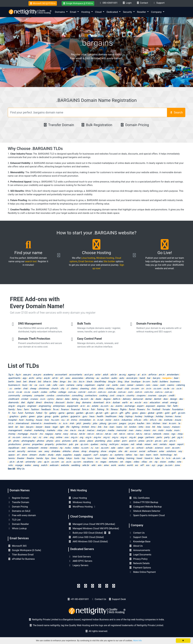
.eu (112, 406)
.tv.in (168, 458)
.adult (105, 375)
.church (55, 389)
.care (122, 385)
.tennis (11, 458)
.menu (138, 430)
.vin (150, 462)
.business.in (14, 385)
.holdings (149, 416)
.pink (75, 441)
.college (62, 392)
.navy (65, 434)
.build (155, 382)
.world (130, 465)
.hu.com (55, 420)
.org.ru (115, 437)
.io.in (65, 423)
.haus (92, 416)
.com (130, 392)
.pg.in (180, 437)
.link (99, 427)
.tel (175, 455)
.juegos (122, 423)
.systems (119, 455)
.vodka (171, 462)
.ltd (153, 427)
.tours (90, 458)
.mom (176, 430)
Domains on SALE (19, 511)
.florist (132, 409)
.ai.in (144, 375)
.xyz (153, 465)
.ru (92, 448)
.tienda (39, 458)
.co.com (157, 389)
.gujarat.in (75, 416)
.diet (23, 402)
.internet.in (36, 423)
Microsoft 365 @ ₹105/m (43, 3)
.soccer (133, 451)
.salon (120, 448)
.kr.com (172, 423)
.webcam (54, 465)
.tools (77, 458)
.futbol (39, 413)
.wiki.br (86, 465)
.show (103, 451)
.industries (126, 420)
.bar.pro (156, 378)
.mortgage (23, 434)
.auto (121, 378)
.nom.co (26, 437)
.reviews (53, 448)
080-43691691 (108, 3)
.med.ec (90, 430)
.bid (39, 382)
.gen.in (114, 413)
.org (81, 437)
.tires (53, 458)
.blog (120, 382)
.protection (61, 444)
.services (31, 451)
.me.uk (81, 430)
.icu (63, 420)
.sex (40, 451)
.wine (106, 465)
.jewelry (87, 423)
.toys (104, 458)
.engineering (44, 406)
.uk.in (12, 462)
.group (47, 416)
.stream (33, 455)
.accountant (61, 375)
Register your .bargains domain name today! (96, 54)
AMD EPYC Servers (80, 561)
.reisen (147, 444)
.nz (40, 437)
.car (108, 385)
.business (175, 382)
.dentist (157, 399)
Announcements (140, 550)
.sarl (127, 448)
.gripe (39, 416)
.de (92, 399)
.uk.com (176, 458)
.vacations (88, 462)
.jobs (95, 423)
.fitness (114, 409)
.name (58, 434)
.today (61, 458)
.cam (61, 385)
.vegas (103, 462)
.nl (9, 437)
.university (30, 462)
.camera (70, 385)
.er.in (82, 406)
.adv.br (113, 375)
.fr (9, 413)
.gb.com (89, 413)
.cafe (55, 385)
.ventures (113, 462)
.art (61, 378)
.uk (184, 458)
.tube (157, 458)
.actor (98, 375)
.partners (150, 437)
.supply (77, 455)
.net (115, 434)
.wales (28, 465)
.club (127, 389)
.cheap (33, 389)
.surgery (103, 455)
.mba (60, 430)
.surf (95, 455)
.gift (121, 413)
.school (140, 448)
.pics (57, 441)
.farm (26, 409)
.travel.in (148, 458)
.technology (166, 455)
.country (130, 396)
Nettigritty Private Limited (150, 625)
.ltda (159, 427)
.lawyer (39, 427)
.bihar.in (47, 382)
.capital (100, 385)
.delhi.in (116, 399)
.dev (181, 399)
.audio (114, 378)
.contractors (91, 396)
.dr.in (108, 402)
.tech (155, 455)
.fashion (35, 409)
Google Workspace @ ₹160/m (78, 3)
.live (105, 427)
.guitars (64, 416)
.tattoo (128, 455)
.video (136, 462)
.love (148, 427)
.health (100, 416)
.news (166, 434)
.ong (51, 437)
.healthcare (111, 416)
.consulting (77, 396)
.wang (36, 465)
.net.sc (147, 434)
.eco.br (138, 402)
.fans (19, 409)
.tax (136, 455)
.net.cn (90, 434)
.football (156, 409)
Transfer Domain (59, 125)
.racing (103, 444)
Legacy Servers (78, 565)
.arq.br (47, 378)
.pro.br (149, 441)
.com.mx (148, 392)
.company (27, 396)
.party (167, 437)
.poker (116, 441)
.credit (171, 396)
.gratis (23, 416)
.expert (140, 406)
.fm (148, 409)
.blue (127, 382)
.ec (131, 402)
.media (111, 430)
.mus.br (33, 434)
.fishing (100, 409)
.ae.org (122, 375)
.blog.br (112, 382)
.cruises (34, 399)
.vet (121, 462)
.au (97, 378)
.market (28, 430)
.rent (155, 444)
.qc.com (84, 444)
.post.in (132, 441)
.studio (42, 455)
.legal (55, 427)
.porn (124, 441)
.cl (67, 389)
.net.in (122, 434)
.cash (162, 385)
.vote (179, 462)
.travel (139, 458)
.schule (149, 448)
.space (11, 455)
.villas (144, 462)
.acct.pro (89, 375)
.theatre (30, 458)
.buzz (25, 385)
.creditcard (13, 399)
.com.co (101, 392)
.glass (143, 413)
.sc (133, 448)
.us (62, 462)
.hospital (12, 420)
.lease (47, 427)
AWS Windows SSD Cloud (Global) (88, 542)
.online (59, 437)
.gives (135, 413)
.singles (112, 451)
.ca (35, 385)
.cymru (50, 399)
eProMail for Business (21, 559)
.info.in (153, 420)
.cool (112, 396)
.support (87, 455)
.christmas (44, 389)
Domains (60, 12)
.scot (167, 448)
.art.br (55, 378)
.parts (159, 437)
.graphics (14, 416)
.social (142, 451)
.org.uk (132, 437)
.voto (10, 465)
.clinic (101, 389)
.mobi (161, 430)
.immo (74, 420)
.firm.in (85, 409)
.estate (95, 406)
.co (173, 389)
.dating (75, 399)
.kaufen (141, 423)
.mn (154, 430)
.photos (40, 441)
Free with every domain (22, 515)
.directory (48, 402)
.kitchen (156, 423)
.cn (142, 389)
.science (158, 448)
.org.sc (123, 437)
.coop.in (120, 396)
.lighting (75, 427)
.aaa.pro (27, 375)
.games (70, 413)
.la (179, 423)
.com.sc (168, 392)
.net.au (73, 434)
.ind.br (108, 420)
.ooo (66, 437)
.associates (77, 378)
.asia (67, 378)
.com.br (82, 392)
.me (66, 430)
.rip (61, 448)
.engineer (32, 406)
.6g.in (18, 375)
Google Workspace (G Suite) (25, 550)
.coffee (53, 392)
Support (159, 3)
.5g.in (11, 375)
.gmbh (159, 413)
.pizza (82, 441)
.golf (173, 413)
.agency (131, 375)
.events (119, 406)
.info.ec (137, 420)
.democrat (138, 399)
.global (151, 413)
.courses (152, 396)
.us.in (68, 462)
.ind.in (116, 420)
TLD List (14, 520)
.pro (165, 441)
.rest (23, 448)
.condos (50, 396)
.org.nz (106, 437)
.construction (63, 396)
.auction (105, 378)
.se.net (11, 451)
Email (73, 12)
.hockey (138, 416)
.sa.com (104, 448)
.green (32, 416)
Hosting (86, 12)
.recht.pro (114, 444)
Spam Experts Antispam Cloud (147, 515)
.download (98, 402)
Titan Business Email (21, 555)
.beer (176, 378)
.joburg (103, 423)
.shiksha (66, 451)
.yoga (160, 465)
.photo (16, 441)
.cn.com (135, 389)
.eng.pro (21, 406)
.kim (148, 423)
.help (121, 416)
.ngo (173, 434)
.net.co (99, 434)
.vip (156, 462)
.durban (116, 402)
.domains (86, 402)
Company (157, 12)
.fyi (45, 413)
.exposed (150, 406)
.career (130, 385)
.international (22, 423)
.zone (177, 465)
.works (121, 465)
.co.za (27, 392)
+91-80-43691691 (80, 599)
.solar (161, 451)
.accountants (75, 375)
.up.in (46, 462)
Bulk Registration (96, 125)
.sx (111, 455)
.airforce (152, 375)
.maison (175, 427)
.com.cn (91, 392)
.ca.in (41, 385)
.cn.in (148, 389)
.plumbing (100, 441)
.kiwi (164, 423)
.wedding (75, 465)
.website (65, 465)
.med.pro (101, 430)
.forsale (166, 409)
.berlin (11, 382)
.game (61, 413)
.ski (126, 451)
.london (132, 427)
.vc (96, 462)
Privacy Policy (138, 559)
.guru (85, 416)
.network (157, 434)
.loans (119, 427)
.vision (163, 462)
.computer (39, 396)
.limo (93, 427)
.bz (31, 385)
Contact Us (137, 533)
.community (14, 396)
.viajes (128, 462)
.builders (164, 382)
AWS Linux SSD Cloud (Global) (86, 537)
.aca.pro (37, 375)
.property (49, 444)
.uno (39, 462)
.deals (98, 399)
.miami (147, 430)
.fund (20, 413)
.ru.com (85, 448)
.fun (14, 413)
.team (148, 455)
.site (120, 451)
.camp (79, 385)
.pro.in (172, 441)
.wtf (142, 465)
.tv (163, 458)
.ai (138, 375)
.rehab (139, 444)
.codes (44, 392)
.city (62, 389)
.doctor (70, 402)
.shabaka (55, 451)
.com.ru (159, 392)
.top (83, 458)
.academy (48, 375)
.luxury (166, 427)
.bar (149, 378)
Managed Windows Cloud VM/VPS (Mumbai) (94, 528)
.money (12, 434)
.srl (18, 455)
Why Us (21, 469)
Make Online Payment (142, 572)
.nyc (34, 437)
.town (97, 458)
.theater (20, 458)
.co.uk (19, 392)
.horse (177, 416)
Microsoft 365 (17, 546)
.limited (85, 427)
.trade (112, 458)
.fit (107, 409)
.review (44, 448)
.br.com (146, 382)
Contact (142, 3)
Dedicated (113, 12)
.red (132, 444)
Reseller (142, 12)
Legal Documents (140, 555)
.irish (72, 423)
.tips (47, 458)
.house (39, 420)
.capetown (89, 385)
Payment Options (140, 568)
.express (161, 406)
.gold (167, 413)
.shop (84, 451)
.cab (48, 385)
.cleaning (84, 389)
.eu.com (104, 406)
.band (142, 378)
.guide (55, 416)
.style (58, 455)
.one (45, 437)
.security (21, 451)
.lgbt (62, 427)
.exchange (130, 406)
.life (67, 427)
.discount (60, 402)
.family (11, 409)
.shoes (76, 451)
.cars (148, 385)
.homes (169, 416)
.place (90, 441)
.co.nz (11, 392)
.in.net (100, 420)
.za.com (168, 465)
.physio (50, 441)
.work (113, 465)
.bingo (63, 382)
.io (59, 423)
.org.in (88, 437)
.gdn (106, 413)
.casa (155, 385)
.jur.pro (131, 423)
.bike (55, 382)
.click (93, 389)
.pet (173, 437)
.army (39, 378)
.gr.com (181, 413)
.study (50, 455)
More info (137, 641)
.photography (28, 441)
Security (128, 12)
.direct (39, 402)
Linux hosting (88, 258)
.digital (30, 402)
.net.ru (139, 434)
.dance (59, 399)
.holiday (159, 416)
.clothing (110, 389)
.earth (125, 402)
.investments (50, 423)
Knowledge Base (140, 542)
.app (24, 378)
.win (99, 465)
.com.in (138, 392)
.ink (160, 420)
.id (67, 420)
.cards (115, 385)
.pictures (66, 441)
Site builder (109, 261)
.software (152, 451)
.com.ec (122, 392)
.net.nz (130, 434)
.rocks (67, 448)
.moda (168, 430)
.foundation (177, 409)
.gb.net (99, 413)
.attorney (90, 378)
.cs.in (42, 399)
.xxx (147, 465)
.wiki (93, 465)
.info (145, 420)
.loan (112, 427)
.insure (178, 420)
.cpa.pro (162, 396)
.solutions (171, 451)
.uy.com (77, 462)
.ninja (180, 434)
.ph (9, 441)
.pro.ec (158, 441)
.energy (174, 402)
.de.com (84, 399)
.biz (75, 382)
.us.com (55, 462)
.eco (145, 402)
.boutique (136, 382)
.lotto (141, 427)
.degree (107, 399)
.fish (93, 409)
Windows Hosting (80, 502)
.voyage (19, 465)
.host (21, 420)
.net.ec (108, 434)
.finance (65, 409)
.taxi (141, 455)
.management (15, 430)
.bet (25, 382)
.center (17, 389)
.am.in (161, 375)
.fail (169, 406)
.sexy (46, 451)
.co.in (179, 389)
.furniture (29, 413)
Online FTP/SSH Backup (144, 502)
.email (165, 402)
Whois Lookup (17, 528)
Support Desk (138, 537)
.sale (113, 448)
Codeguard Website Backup (145, 507)
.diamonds (13, 402)
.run (97, 448)
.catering (180, 385)
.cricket (24, 399)
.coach (35, 392)
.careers (139, 385)
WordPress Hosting (82, 507)
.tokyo (69, 458)
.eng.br (11, 406)
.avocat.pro (132, 378)
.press (141, 441)
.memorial (121, 430)
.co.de (166, 389)
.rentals (163, 444)
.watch (44, 465)
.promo (26, 444)
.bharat (32, 382)
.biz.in (81, 382)
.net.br (82, 434)
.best (18, 382)
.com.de (112, 392)
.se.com (175, 448)
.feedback (46, 409)
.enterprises (59, 406)
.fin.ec (56, 409)
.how (47, 420)
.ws (136, 465)
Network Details (139, 563)
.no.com (16, 437)
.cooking (103, 396)
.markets (51, 430)
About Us (136, 546)
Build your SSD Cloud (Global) (90, 533)
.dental (148, 399)
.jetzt (78, 423)
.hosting (29, 420)
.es (88, 406)
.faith (175, 406)
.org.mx (97, 437)
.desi (165, 399)
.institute (168, 420)
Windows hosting (105, 258)
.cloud (119, 389)
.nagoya (49, 434)
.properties (37, 444)
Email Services (86, 261)
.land (10, 427)
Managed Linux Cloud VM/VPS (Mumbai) (92, 524)
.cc (10, 389)
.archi (31, 378)
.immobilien (85, 420)
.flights (123, 409)
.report (180, 444)
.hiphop (129, 416)
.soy (180, 451)
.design (173, 399)
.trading (120, 458)
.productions (14, 444)
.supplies (67, 455)
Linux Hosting (78, 498)
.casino (170, 385)
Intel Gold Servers (80, 557)
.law (22, 427)
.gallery (52, 413)
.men (131, 430)
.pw (76, 444)
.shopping (93, 451)
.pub (71, 444)
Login (127, 3)
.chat (25, 389)
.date (67, 399)
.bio (69, 382)
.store (24, 455)
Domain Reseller (18, 524)
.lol (125, 427)
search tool (31, 261)
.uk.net (20, 462)
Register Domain (19, 498)
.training (130, 458)
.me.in (73, 430)
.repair (172, 444)
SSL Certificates (139, 498)
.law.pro (29, 427)
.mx (41, 434)
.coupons (141, 396)
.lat (16, 427)
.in (94, 420)
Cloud (99, 12)
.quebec (94, 444)
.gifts (127, 413)
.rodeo (76, 448)
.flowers (141, 409)
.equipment (72, 406)
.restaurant (33, 448)
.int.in (11, 423)
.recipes (124, 444)
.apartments (14, 378)
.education (155, 402)
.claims (74, 389)
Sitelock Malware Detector (145, 511)
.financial (75, 409)
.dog (77, 402)
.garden (79, 413)
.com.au (72, 392)
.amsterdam (173, 375)
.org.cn (74, 437)
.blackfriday (100, 382)
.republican (14, 448)
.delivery (126, 399)
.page (140, 437)
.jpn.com (112, 423)
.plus (109, 441)
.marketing (39, 430)
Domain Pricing (134, 125)
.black (89, 382)
